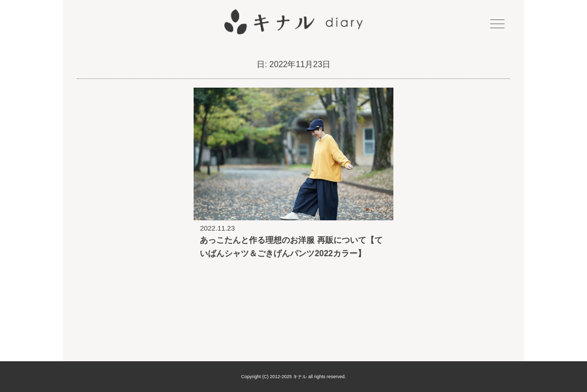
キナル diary (293, 22)
